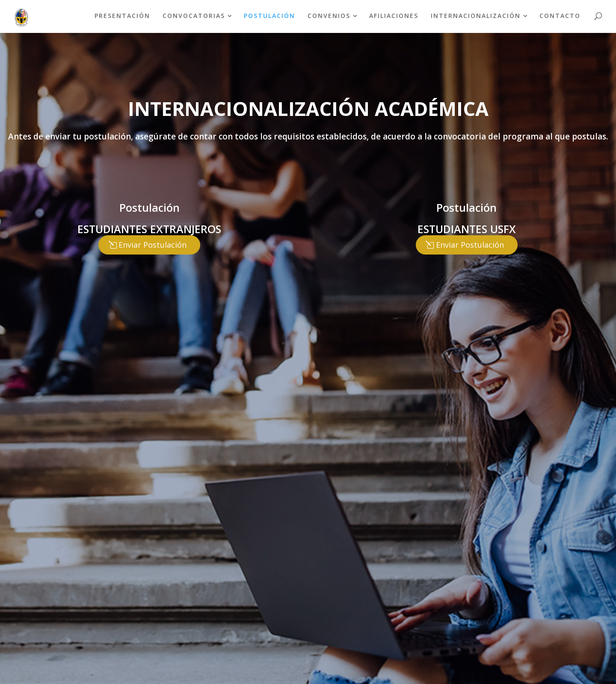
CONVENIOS (329, 16)
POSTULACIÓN (269, 16)
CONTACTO (560, 16)
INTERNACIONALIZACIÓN (476, 16)
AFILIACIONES (394, 16)
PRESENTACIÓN (122, 16)
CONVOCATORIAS (194, 16)
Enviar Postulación (153, 245)
